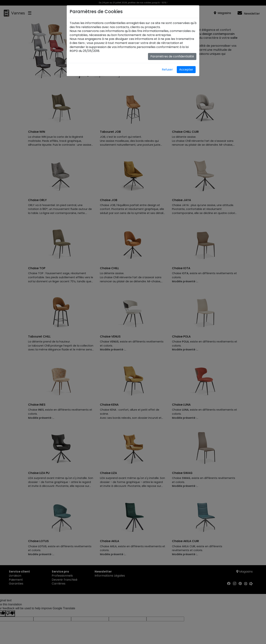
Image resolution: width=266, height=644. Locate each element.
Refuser (167, 70)
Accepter (186, 70)
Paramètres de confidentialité (172, 56)
